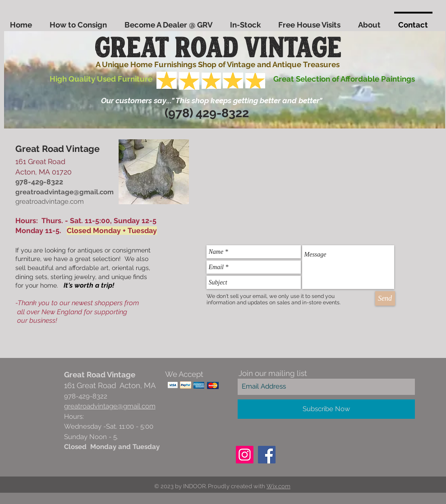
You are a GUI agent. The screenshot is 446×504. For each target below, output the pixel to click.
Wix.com (278, 486)
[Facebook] (267, 455)
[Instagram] (245, 455)
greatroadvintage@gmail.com (64, 192)
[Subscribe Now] (326, 409)
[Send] (385, 298)
